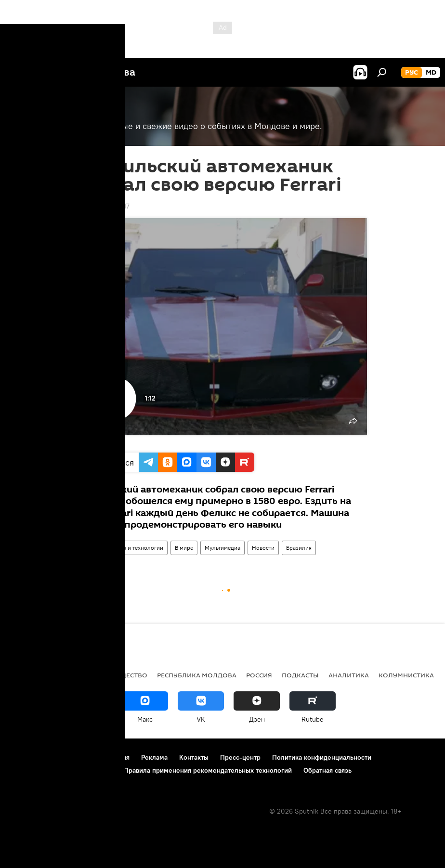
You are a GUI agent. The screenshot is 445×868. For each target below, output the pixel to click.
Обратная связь (327, 770)
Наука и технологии (137, 548)
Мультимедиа (222, 548)
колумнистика (406, 675)
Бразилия (299, 548)
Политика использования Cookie (61, 770)
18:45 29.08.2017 (104, 206)
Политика (29, 675)
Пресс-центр (240, 757)
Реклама (154, 757)
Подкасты (300, 675)
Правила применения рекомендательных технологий (208, 770)
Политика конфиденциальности (322, 757)
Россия (259, 675)
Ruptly (92, 442)
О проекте (26, 757)
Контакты (194, 757)
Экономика (79, 675)
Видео (91, 548)
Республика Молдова (197, 675)
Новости (263, 548)
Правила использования (92, 757)
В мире (184, 548)
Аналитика (349, 675)
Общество (129, 675)
